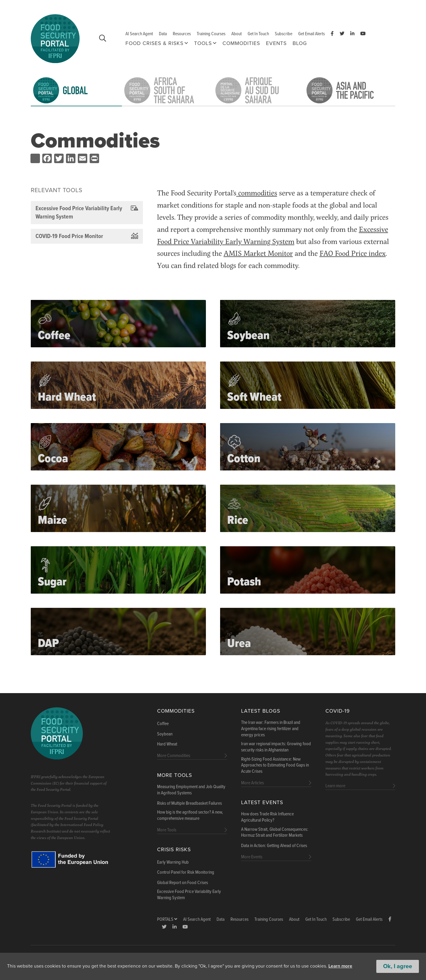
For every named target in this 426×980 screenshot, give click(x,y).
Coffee (163, 724)
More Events (252, 857)
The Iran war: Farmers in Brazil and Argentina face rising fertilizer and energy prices (271, 729)
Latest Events (262, 803)
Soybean (165, 734)
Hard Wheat (167, 744)
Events (276, 43)
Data (163, 34)
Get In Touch (258, 34)
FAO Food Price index (353, 253)
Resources (182, 34)
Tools (203, 43)
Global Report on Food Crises (183, 883)
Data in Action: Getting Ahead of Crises (274, 846)
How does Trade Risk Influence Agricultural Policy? (267, 817)
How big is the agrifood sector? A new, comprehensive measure (190, 816)
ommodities (259, 193)
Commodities (241, 43)
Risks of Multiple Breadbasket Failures (189, 804)
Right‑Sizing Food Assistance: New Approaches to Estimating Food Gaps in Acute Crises (275, 766)
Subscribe (284, 34)
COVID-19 (338, 711)
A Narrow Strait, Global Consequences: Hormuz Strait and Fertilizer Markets (275, 833)
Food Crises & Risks (154, 43)
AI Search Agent (139, 34)
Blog (300, 43)
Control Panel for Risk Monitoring (186, 873)
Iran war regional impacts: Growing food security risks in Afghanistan (276, 747)
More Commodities (174, 756)
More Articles (252, 783)
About (237, 34)
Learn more (341, 966)
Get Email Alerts (312, 34)
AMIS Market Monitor (258, 253)
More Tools (175, 775)
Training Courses (211, 34)
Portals (167, 919)
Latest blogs (261, 711)
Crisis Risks (174, 850)
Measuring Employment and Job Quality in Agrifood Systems (191, 790)
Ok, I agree (398, 966)
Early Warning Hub (173, 862)
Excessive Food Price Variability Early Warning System (189, 895)
